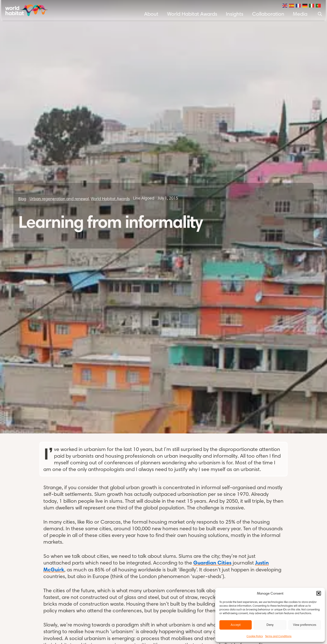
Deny (270, 625)
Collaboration (268, 14)
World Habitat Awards (192, 14)
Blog (22, 199)
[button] (319, 593)
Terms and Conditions (278, 636)
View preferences (305, 625)
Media (300, 14)
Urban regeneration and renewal (59, 199)
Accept (236, 625)
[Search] (320, 14)
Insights (235, 14)
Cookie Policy (255, 636)
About (151, 14)
